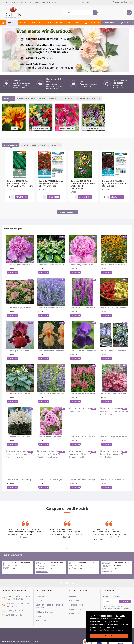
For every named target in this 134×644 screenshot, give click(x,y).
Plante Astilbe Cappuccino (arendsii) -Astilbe (20, 435)
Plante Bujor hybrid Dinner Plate (82, 263)
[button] (124, 630)
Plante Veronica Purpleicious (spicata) (83, 306)
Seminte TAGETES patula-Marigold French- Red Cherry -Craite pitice (52, 182)
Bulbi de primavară (26, 97)
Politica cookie (96, 630)
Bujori (42, 97)
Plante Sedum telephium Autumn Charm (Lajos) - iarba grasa (20, 306)
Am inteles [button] (109, 636)
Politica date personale (114, 630)
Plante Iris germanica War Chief (19, 349)
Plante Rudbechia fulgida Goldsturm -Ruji (115, 263)
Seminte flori (55, 97)
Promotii (56, 143)
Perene (69, 97)
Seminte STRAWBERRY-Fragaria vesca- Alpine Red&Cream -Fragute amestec (115, 306)
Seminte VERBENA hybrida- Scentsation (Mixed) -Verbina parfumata (122, 561)
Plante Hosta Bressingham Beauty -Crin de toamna (20, 392)
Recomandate (11, 143)
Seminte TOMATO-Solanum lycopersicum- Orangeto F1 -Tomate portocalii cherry (52, 478)
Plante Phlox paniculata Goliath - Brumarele (83, 435)
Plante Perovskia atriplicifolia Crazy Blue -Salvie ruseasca (52, 306)
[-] (13, 196)
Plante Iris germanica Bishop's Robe (83, 349)
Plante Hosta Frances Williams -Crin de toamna (52, 263)
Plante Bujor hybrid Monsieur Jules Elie (20, 263)
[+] (13, 195)
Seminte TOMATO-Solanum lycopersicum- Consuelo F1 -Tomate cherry (115, 478)
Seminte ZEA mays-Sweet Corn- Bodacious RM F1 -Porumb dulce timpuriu (115, 435)
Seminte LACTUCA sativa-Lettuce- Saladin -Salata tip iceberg (89, 561)
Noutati (25, 143)
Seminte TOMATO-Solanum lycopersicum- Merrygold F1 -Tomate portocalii (83, 478)
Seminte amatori (41, 127)
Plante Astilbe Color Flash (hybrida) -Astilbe (115, 392)
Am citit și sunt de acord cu (117, 606)
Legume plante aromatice (88, 97)
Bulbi (14, 127)
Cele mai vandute (40, 143)
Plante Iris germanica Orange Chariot (52, 349)
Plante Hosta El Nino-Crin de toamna (115, 349)
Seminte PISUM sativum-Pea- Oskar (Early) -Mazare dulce (22, 561)
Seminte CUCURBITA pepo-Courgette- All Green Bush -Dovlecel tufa (20, 182)
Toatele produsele (66, 211)
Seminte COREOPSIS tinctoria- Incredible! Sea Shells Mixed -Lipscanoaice (83, 183)
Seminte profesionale (93, 127)
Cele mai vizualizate (12, 554)
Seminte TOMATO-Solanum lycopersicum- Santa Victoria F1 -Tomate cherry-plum (20, 478)
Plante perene (67, 127)
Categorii (9, 97)
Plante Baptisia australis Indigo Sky (51, 392)
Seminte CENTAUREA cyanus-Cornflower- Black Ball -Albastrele (115, 182)
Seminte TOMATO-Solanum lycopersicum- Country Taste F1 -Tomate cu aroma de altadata (57, 561)
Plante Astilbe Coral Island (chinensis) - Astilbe (83, 392)
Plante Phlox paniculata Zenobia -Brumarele (52, 435)
